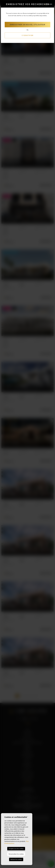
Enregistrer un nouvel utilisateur (27, 25)
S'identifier (28, 35)
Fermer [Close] (48, 4)
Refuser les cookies (16, 859)
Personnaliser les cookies (16, 854)
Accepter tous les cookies (16, 849)
